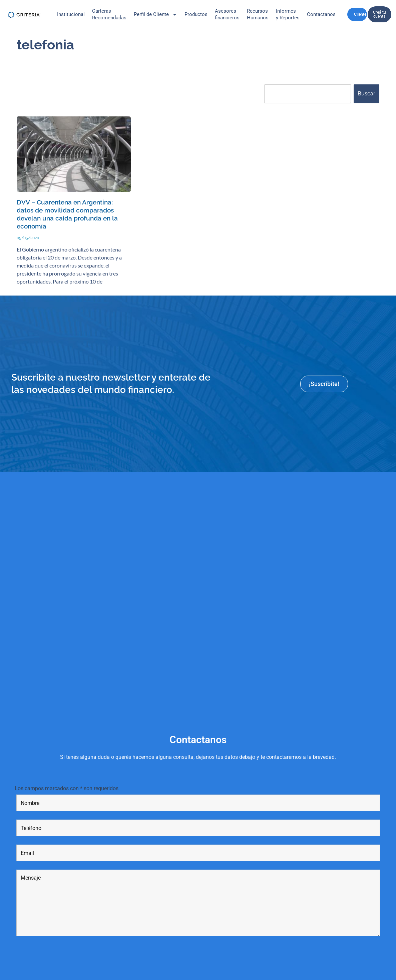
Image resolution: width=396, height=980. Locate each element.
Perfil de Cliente (155, 15)
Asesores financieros (227, 14)
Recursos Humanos (258, 14)
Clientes (363, 14)
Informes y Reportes (288, 14)
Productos (196, 14)
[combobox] (308, 94)
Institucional (71, 14)
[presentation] (67, 952)
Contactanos (321, 14)
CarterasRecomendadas (109, 14)
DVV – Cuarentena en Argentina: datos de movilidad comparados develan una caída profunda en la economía (74, 210)
